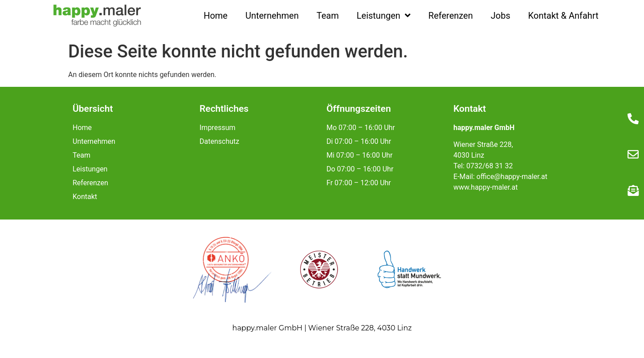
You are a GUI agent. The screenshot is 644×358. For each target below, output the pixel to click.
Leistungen (384, 16)
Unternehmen (272, 16)
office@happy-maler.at (512, 177)
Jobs (501, 16)
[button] (20, 338)
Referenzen (451, 16)
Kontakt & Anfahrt (563, 16)
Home (216, 16)
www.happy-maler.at (485, 187)
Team (328, 16)
